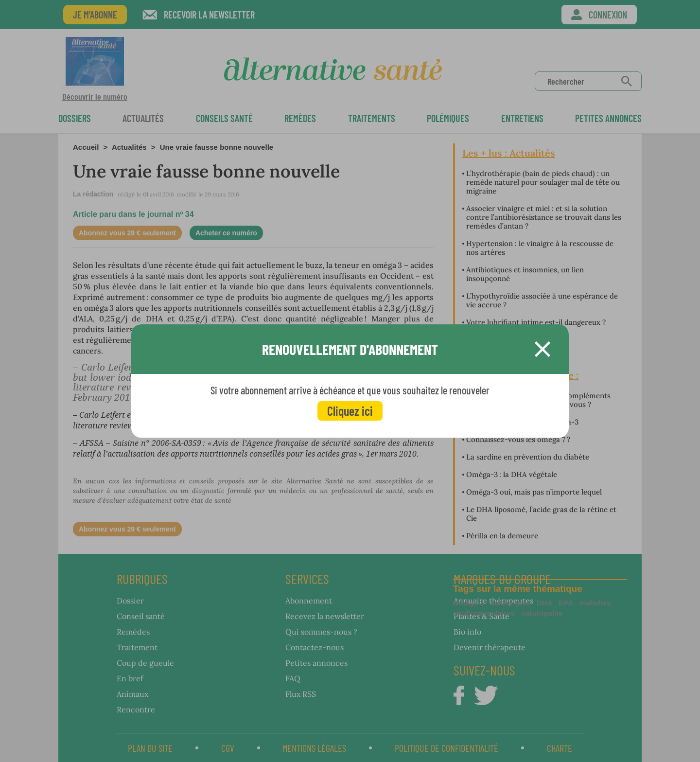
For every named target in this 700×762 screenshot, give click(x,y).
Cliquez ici (350, 411)
